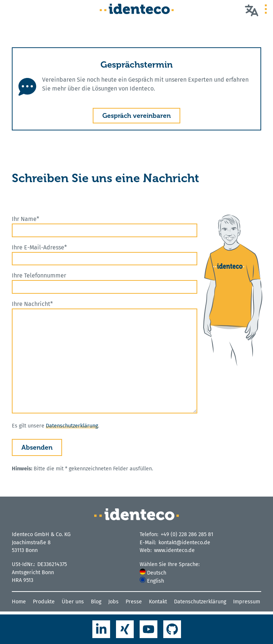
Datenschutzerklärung (72, 426)
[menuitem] (201, 573)
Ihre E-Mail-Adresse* (105, 255)
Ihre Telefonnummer (105, 283)
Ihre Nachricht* (105, 357)
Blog (96, 602)
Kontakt (158, 602)
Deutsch (153, 573)
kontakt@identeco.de (184, 543)
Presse (134, 602)
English (152, 581)
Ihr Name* (105, 226)
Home (19, 602)
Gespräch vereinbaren (136, 116)
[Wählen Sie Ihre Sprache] (252, 10)
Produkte (44, 602)
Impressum (247, 602)
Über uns (73, 602)
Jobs (113, 602)
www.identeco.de (174, 550)
